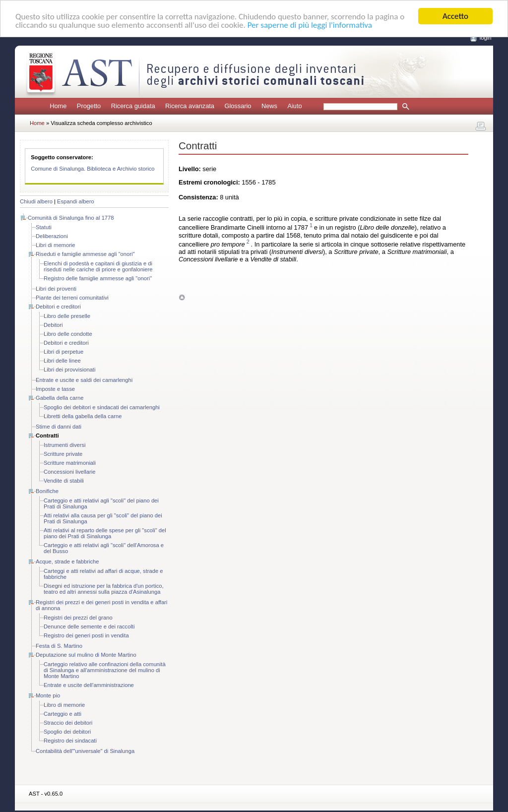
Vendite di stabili (64, 481)
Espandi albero (76, 201)
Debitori (53, 325)
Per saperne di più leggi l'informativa (310, 25)
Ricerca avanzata (190, 106)
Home (58, 106)
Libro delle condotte (68, 334)
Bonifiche (47, 491)
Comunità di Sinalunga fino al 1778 (71, 218)
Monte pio (48, 695)
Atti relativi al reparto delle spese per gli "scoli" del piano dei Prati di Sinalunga (105, 533)
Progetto (89, 106)
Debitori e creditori (58, 307)
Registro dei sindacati (70, 741)
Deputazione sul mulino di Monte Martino (86, 655)
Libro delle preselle (67, 316)
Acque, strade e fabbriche (67, 562)
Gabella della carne (60, 398)
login (486, 38)
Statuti (44, 227)
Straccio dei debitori (68, 723)
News (269, 106)
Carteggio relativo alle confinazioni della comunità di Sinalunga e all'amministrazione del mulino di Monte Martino (105, 670)
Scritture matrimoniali (70, 463)
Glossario (238, 106)
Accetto (455, 16)
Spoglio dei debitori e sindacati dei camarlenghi (102, 407)
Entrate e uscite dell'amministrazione (89, 685)
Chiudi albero (36, 201)
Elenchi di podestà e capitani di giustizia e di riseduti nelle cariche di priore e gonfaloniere (98, 266)
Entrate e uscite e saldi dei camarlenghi (84, 380)
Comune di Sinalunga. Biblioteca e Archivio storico (93, 169)
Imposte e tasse (55, 389)
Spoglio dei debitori (67, 732)
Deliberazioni (52, 236)
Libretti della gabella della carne (83, 416)
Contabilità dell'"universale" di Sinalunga (85, 751)
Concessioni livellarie (69, 472)
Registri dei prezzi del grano (78, 618)
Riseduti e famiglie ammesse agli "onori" (85, 254)
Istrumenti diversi (65, 445)
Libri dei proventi (56, 289)
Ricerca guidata (133, 106)
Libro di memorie (64, 705)
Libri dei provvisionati (69, 370)
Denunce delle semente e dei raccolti (89, 626)
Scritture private (63, 454)
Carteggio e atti (63, 714)
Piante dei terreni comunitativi (72, 298)
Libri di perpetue (63, 352)
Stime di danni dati (59, 427)
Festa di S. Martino (59, 646)
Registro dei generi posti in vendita (86, 635)
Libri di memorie (56, 245)
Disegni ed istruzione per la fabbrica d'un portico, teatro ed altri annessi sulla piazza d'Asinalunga (104, 589)
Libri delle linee (62, 361)
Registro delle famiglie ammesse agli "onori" (98, 278)
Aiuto (294, 106)
